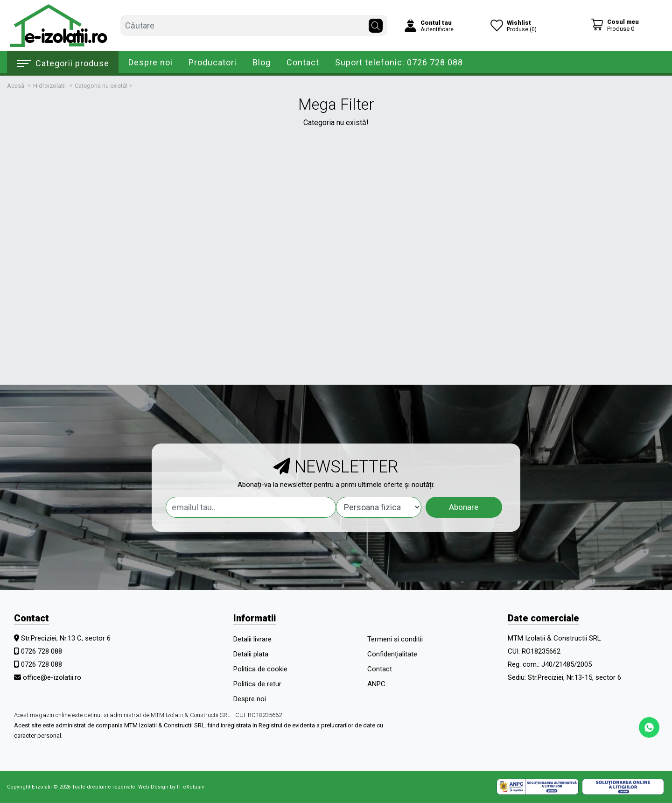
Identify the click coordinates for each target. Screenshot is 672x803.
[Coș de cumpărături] (615, 25)
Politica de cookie (260, 669)
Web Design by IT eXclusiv (171, 787)
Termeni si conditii (395, 639)
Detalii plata (251, 654)
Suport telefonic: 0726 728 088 (399, 62)
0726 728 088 (42, 651)
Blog (262, 62)
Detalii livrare (252, 639)
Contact (303, 62)
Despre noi (150, 62)
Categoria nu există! (101, 86)
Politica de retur (257, 684)
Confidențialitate (392, 654)
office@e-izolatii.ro (52, 677)
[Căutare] (376, 23)
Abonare (464, 507)
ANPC (376, 684)
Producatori (213, 62)
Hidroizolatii (49, 86)
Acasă (16, 86)
